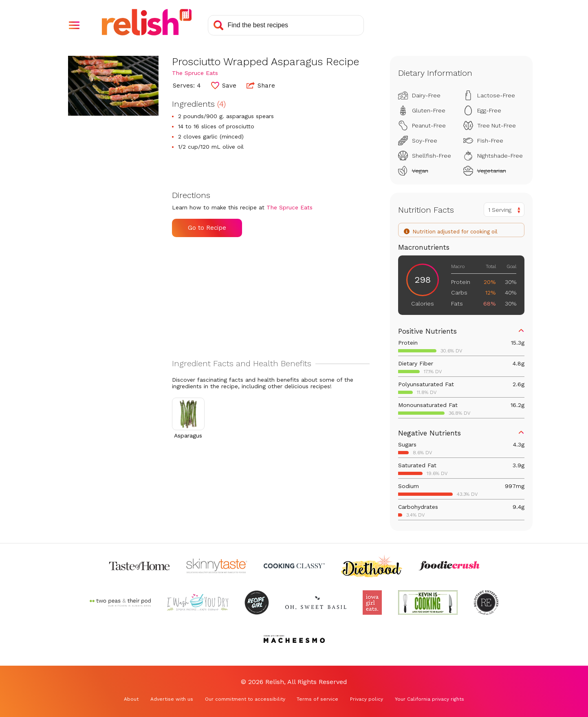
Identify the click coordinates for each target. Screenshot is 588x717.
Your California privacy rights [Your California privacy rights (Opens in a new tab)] (429, 699)
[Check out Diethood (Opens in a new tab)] (372, 566)
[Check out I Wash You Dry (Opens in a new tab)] (198, 603)
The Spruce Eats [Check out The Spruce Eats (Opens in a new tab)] (195, 73)
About (131, 699)
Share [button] (261, 85)
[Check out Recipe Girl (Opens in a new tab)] (257, 603)
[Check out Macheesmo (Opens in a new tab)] (294, 639)
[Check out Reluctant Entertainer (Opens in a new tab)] (486, 603)
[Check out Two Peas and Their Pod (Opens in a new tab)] (120, 603)
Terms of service (317, 699)
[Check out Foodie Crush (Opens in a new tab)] (449, 566)
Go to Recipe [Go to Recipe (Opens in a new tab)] (207, 228)
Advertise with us (172, 699)
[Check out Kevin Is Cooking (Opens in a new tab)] (428, 603)
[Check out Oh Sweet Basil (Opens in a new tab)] (316, 603)
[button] (74, 25)
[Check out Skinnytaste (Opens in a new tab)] (217, 566)
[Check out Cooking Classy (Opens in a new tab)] (294, 566)
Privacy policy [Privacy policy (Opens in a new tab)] (367, 699)
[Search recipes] (286, 25)
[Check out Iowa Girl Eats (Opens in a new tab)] (372, 603)
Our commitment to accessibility (245, 699)
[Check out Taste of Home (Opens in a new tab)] (139, 566)
